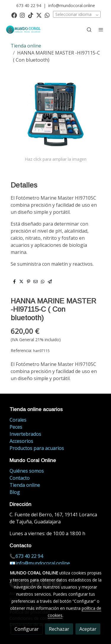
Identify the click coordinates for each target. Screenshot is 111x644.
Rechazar (59, 629)
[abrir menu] (101, 29)
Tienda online (26, 46)
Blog (15, 492)
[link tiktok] (31, 15)
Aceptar (88, 629)
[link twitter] (39, 15)
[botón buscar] (89, 29)
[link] (24, 30)
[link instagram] (22, 15)
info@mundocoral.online (72, 5)
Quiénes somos (27, 471)
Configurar (27, 629)
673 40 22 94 (29, 5)
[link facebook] (14, 15)
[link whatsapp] (47, 15)
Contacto (20, 478)
